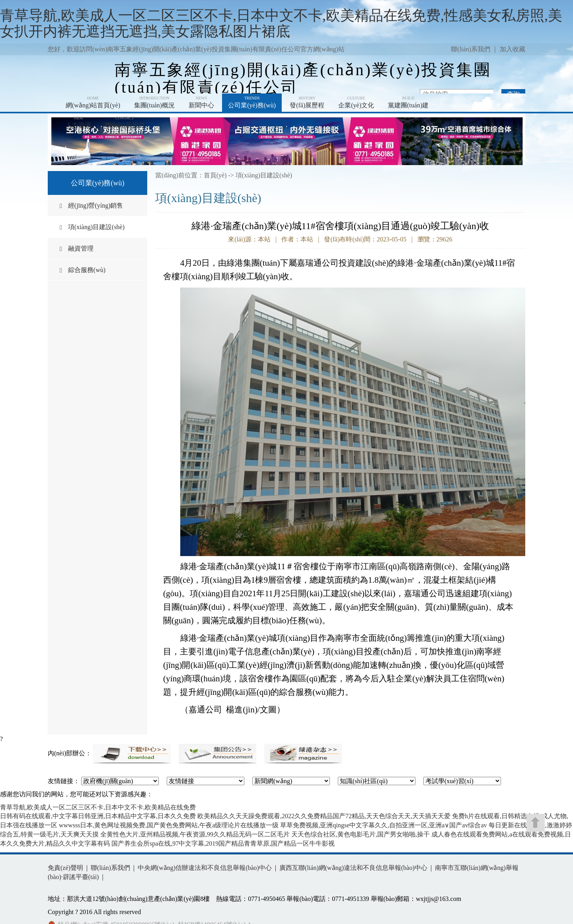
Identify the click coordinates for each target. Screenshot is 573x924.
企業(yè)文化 (356, 102)
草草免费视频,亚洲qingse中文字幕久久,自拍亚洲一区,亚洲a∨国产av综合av (383, 825)
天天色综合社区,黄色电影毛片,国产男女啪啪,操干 (361, 834)
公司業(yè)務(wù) (252, 102)
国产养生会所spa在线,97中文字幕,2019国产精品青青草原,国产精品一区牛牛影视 (223, 843)
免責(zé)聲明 (65, 868)
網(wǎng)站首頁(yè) (93, 102)
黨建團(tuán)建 (408, 102)
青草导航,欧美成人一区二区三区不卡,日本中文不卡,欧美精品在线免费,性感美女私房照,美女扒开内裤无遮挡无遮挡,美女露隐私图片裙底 (281, 23)
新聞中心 (201, 102)
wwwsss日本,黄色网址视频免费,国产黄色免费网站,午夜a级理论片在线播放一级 (169, 825)
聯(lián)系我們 (471, 49)
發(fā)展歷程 (307, 102)
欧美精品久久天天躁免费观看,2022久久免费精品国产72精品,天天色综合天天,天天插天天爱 (324, 816)
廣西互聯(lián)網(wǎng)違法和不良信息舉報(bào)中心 (353, 868)
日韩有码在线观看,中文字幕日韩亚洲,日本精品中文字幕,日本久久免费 (98, 816)
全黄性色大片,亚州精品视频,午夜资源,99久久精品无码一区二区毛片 (195, 834)
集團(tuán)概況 (154, 102)
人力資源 (78, 122)
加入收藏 (513, 49)
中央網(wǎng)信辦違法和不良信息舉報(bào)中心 (205, 868)
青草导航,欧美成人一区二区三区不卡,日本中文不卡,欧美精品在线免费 (98, 807)
